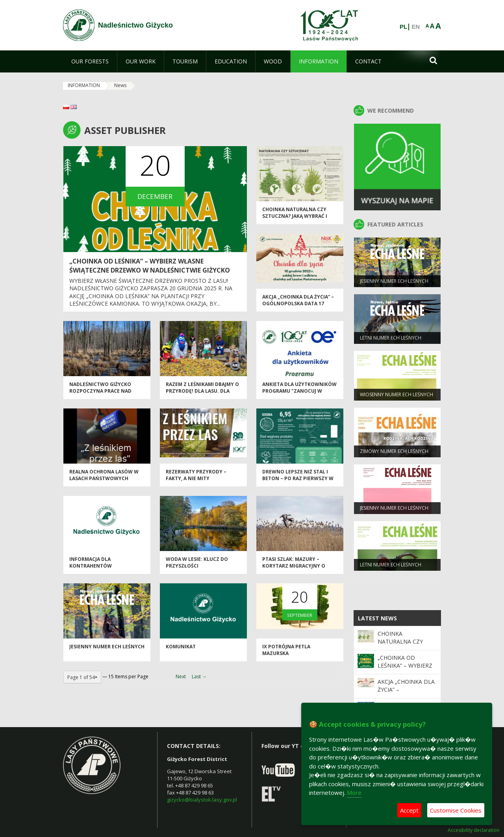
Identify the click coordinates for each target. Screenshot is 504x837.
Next (181, 676)
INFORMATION (84, 85)
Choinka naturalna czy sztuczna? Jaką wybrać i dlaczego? (295, 218)
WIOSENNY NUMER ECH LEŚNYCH (397, 396)
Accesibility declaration (473, 830)
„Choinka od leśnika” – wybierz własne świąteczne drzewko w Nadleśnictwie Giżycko (150, 266)
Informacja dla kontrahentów (91, 564)
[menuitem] (90, 61)
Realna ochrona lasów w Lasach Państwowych (104, 477)
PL (403, 27)
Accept (409, 810)
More (354, 792)
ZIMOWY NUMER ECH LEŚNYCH (394, 452)
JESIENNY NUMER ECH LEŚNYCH (107, 648)
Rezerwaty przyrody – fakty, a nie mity (196, 477)
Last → (199, 676)
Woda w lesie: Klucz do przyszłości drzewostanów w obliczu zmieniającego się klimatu (201, 571)
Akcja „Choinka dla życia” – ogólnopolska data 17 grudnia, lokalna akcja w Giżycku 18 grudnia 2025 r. (298, 309)
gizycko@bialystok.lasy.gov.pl (202, 800)
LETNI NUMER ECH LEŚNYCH (391, 339)
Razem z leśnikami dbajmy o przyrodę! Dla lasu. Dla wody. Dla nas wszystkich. (202, 393)
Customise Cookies (456, 810)
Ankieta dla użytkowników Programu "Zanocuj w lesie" (299, 393)
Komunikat (181, 648)
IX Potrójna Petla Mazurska (286, 651)
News (120, 85)
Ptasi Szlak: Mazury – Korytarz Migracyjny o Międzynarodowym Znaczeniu (294, 571)
